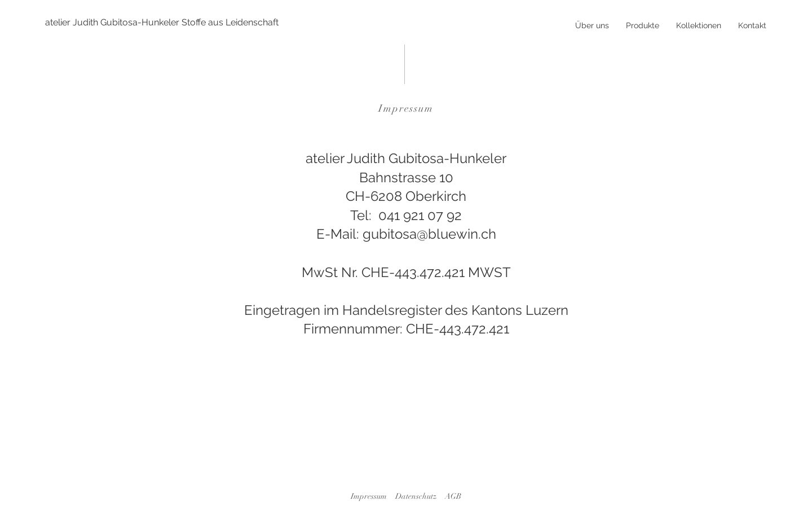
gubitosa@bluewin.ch (429, 234)
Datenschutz (416, 496)
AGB (453, 496)
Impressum (369, 496)
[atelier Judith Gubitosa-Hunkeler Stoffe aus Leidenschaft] (162, 23)
